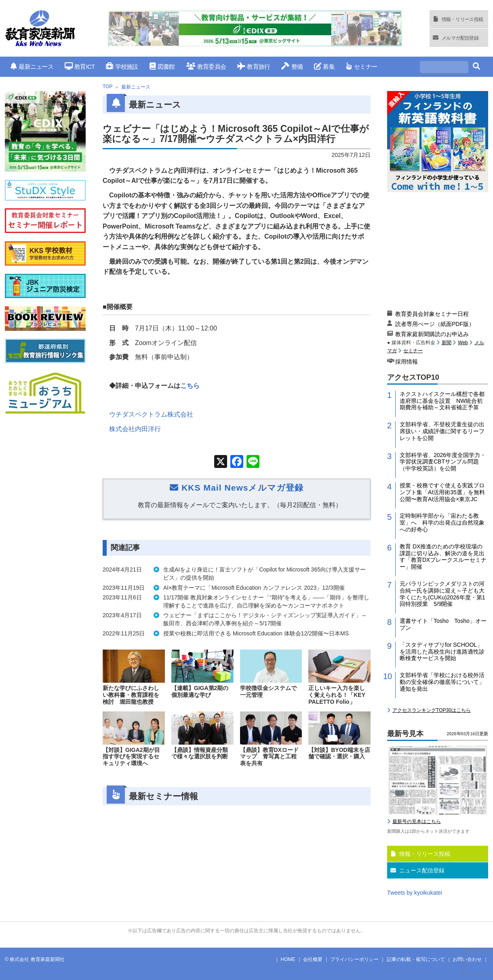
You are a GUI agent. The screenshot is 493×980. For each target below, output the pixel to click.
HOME (288, 959)
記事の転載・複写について (416, 959)
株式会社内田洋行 (135, 429)
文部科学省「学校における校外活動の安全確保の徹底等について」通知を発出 (442, 682)
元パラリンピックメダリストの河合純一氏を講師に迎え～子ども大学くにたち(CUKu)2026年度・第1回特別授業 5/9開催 (442, 594)
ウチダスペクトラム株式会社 (151, 414)
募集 (324, 67)
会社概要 (313, 959)
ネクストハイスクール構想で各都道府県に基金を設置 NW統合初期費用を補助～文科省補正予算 (442, 401)
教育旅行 (254, 67)
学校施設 (122, 67)
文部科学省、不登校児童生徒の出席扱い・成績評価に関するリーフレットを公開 (442, 431)
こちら (190, 386)
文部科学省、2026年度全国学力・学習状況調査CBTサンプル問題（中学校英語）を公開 (443, 462)
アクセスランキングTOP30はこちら (432, 710)
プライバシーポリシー (354, 959)
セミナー (361, 67)
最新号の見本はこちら (417, 821)
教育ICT (80, 67)
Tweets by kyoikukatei (415, 893)
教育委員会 (206, 67)
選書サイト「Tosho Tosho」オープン (443, 624)
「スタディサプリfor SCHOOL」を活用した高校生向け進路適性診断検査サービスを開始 (442, 652)
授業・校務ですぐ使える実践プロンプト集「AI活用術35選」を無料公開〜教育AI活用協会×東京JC (442, 492)
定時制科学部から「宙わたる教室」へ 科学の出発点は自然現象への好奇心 (442, 523)
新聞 (447, 343)
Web (463, 343)
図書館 (162, 67)
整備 (292, 67)
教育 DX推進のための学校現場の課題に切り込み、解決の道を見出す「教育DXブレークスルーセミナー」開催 (443, 557)
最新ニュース (32, 67)
